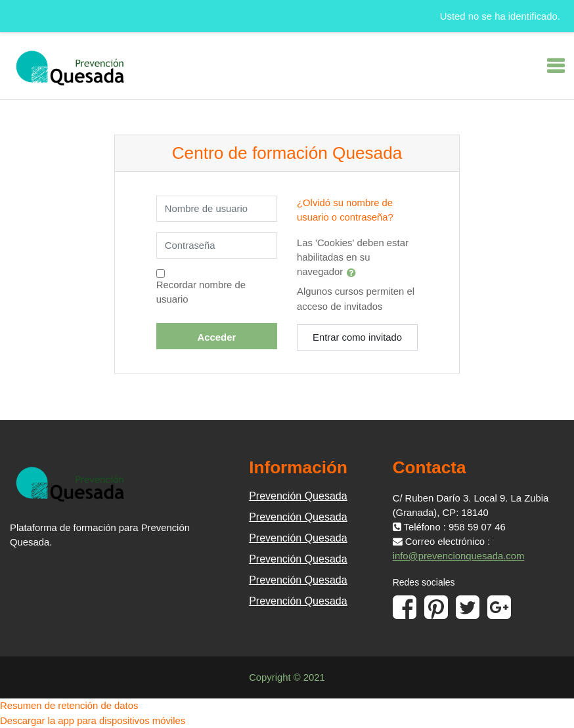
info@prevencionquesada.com (459, 556)
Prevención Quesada (298, 496)
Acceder (217, 337)
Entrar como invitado (357, 337)
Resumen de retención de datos (69, 706)
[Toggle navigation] (556, 66)
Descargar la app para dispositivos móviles (93, 721)
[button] (354, 272)
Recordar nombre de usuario (201, 292)
